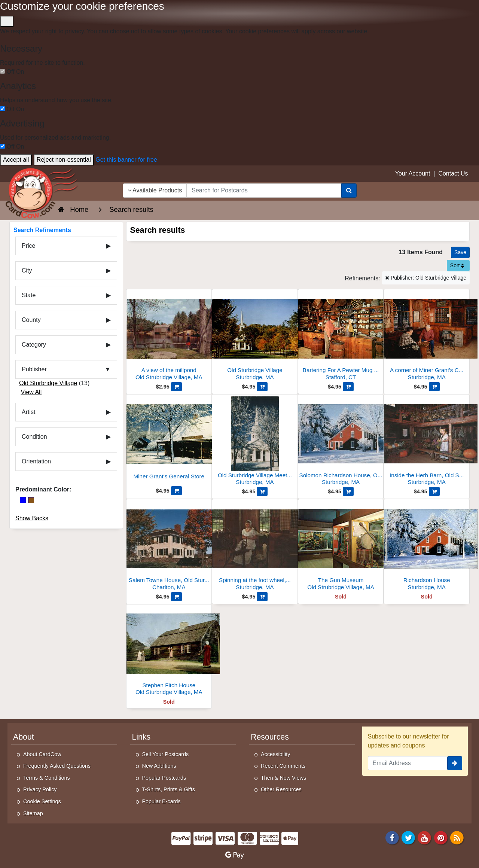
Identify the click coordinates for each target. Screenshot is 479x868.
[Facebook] (392, 837)
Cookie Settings (42, 801)
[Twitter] (408, 837)
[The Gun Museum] (341, 547)
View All (31, 392)
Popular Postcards (164, 778)
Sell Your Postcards (166, 754)
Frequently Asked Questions (57, 766)
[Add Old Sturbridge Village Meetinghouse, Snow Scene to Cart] (262, 491)
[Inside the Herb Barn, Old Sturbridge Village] (427, 442)
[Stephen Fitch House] (169, 652)
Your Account (413, 173)
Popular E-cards (161, 801)
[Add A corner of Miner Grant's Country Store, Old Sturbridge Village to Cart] (434, 387)
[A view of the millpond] (169, 337)
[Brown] (31, 500)
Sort (457, 265)
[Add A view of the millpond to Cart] (176, 387)
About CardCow (42, 754)
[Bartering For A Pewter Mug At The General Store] (341, 337)
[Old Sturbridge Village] (255, 337)
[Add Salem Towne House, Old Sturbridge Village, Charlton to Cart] (176, 597)
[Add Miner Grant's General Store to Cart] (176, 491)
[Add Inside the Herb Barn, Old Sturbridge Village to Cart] (434, 491)
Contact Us (453, 173)
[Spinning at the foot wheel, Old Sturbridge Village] (255, 547)
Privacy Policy (40, 789)
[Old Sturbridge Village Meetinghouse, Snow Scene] (255, 442)
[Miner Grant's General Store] (169, 441)
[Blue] (23, 500)
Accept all (16, 160)
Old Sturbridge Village (48, 383)
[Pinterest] (441, 837)
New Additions (159, 766)
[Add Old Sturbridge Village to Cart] (262, 387)
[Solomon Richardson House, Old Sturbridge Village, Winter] (341, 442)
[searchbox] (264, 191)
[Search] (349, 191)
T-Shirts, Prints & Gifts (169, 789)
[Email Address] (408, 763)
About (24, 737)
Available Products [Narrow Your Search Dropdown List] (155, 190)
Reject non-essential (64, 160)
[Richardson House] (427, 547)
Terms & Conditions (47, 778)
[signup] (455, 763)
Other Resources (281, 789)
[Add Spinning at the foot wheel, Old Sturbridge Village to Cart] (262, 597)
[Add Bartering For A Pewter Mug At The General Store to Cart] (348, 387)
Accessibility (275, 754)
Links (141, 737)
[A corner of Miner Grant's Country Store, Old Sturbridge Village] (427, 337)
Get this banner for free (126, 160)
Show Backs (32, 518)
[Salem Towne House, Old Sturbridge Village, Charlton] (169, 547)
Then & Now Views (283, 778)
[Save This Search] (460, 252)
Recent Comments (283, 766)
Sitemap (33, 813)
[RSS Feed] (457, 837)
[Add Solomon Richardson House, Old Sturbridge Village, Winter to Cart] (348, 491)
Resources (270, 737)
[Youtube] (425, 837)
